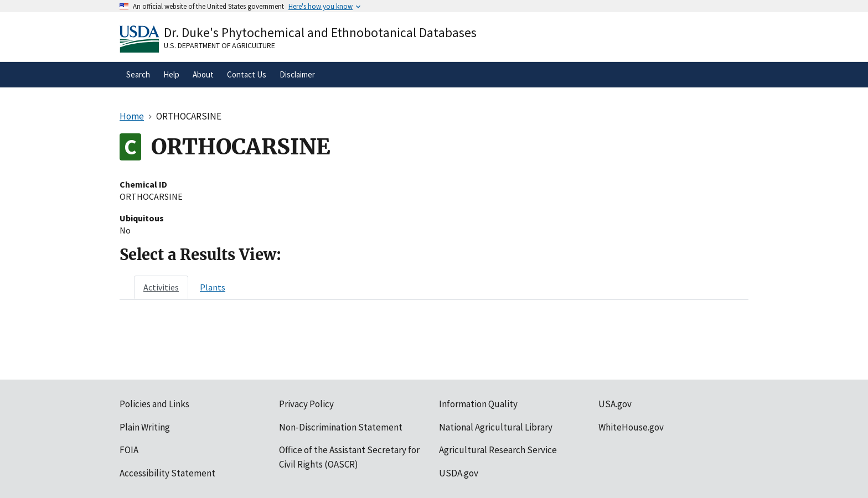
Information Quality (478, 404)
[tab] (161, 287)
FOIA (129, 450)
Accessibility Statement (167, 473)
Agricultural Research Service (498, 450)
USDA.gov (459, 473)
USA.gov (615, 404)
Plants (213, 287)
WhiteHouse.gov (631, 427)
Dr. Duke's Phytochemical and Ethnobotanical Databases (320, 32)
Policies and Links (154, 404)
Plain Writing (145, 427)
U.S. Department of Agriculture (219, 45)
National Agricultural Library (496, 427)
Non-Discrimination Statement (341, 427)
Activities (161, 287)
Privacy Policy (306, 404)
